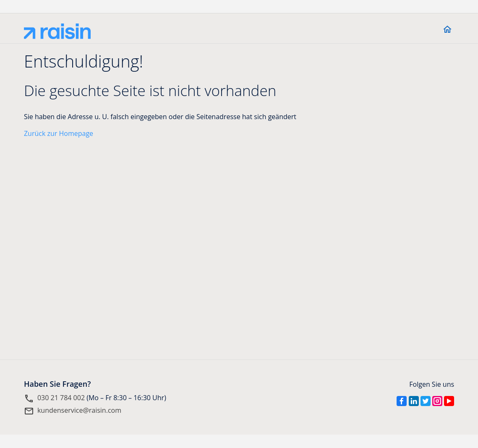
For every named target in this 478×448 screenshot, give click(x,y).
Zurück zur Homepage (59, 133)
